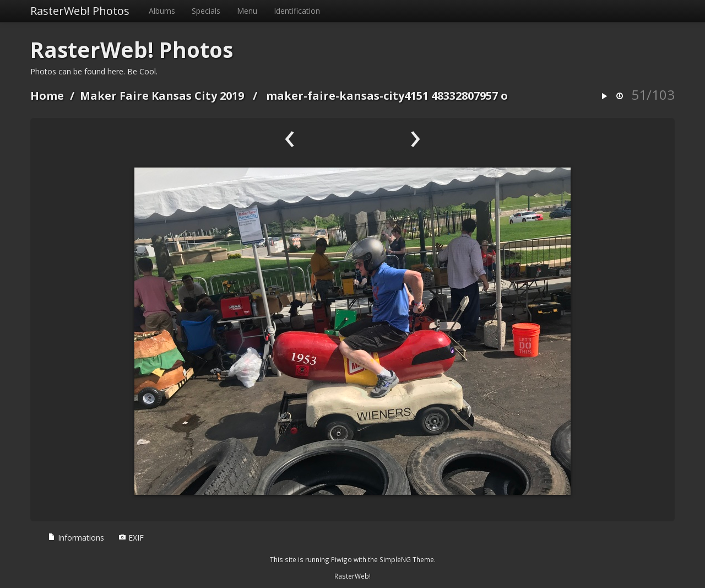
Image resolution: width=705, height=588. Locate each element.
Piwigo (341, 559)
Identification (297, 11)
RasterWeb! (352, 576)
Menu (247, 11)
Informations (76, 538)
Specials (206, 11)
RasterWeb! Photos (80, 11)
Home (47, 96)
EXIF (131, 538)
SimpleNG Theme (407, 559)
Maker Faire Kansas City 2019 (162, 96)
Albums (162, 11)
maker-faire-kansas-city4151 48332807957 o (387, 96)
